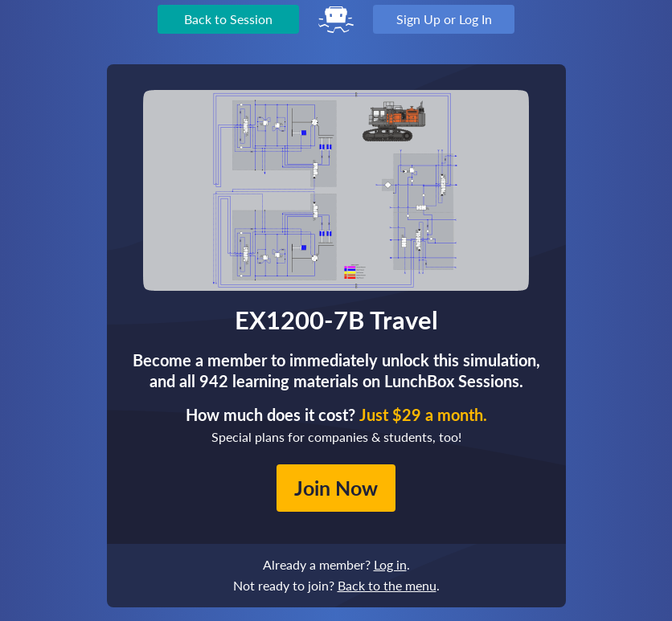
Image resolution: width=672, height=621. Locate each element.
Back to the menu (387, 585)
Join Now (336, 488)
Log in (390, 564)
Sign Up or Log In (444, 19)
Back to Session (228, 19)
